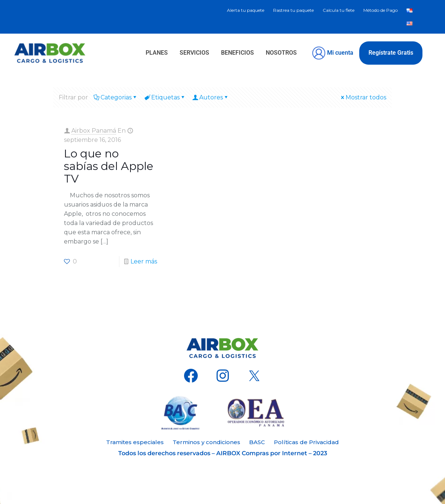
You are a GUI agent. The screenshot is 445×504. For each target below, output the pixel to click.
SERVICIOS (194, 53)
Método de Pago (381, 10)
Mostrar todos (363, 97)
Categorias (116, 97)
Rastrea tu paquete (293, 10)
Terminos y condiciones (206, 442)
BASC (257, 442)
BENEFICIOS (237, 53)
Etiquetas (165, 97)
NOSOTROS (281, 53)
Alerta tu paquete (246, 10)
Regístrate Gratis (391, 53)
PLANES (157, 53)
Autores (210, 97)
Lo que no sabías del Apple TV (109, 166)
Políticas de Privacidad (306, 442)
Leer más (144, 261)
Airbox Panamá (94, 131)
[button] (283, 53)
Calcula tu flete (339, 10)
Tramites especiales (135, 442)
